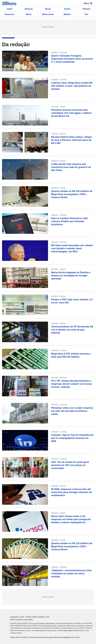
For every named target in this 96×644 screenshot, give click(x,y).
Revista (29, 9)
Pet (86, 14)
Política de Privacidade (19, 637)
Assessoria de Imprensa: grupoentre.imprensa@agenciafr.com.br (55, 637)
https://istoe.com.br (76, 630)
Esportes (10, 14)
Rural (48, 9)
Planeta (86, 9)
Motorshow (48, 14)
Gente (67, 9)
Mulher (67, 14)
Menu (29, 14)
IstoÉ (9, 9)
